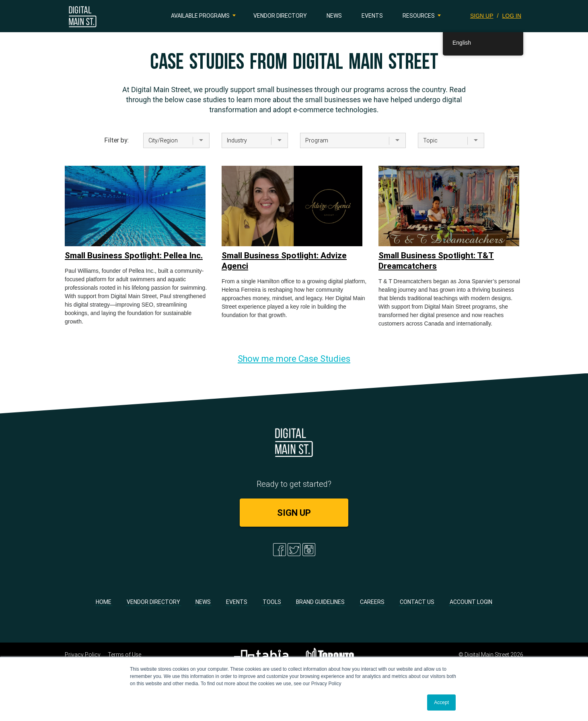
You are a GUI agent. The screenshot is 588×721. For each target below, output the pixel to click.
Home (104, 602)
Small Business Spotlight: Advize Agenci (284, 261)
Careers (372, 602)
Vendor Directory (280, 16)
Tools (272, 602)
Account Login (471, 602)
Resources (419, 16)
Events (372, 16)
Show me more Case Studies (294, 359)
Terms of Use (124, 655)
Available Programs (200, 16)
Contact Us (417, 602)
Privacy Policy (83, 655)
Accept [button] (441, 702)
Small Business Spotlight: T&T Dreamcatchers (436, 261)
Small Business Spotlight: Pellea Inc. (134, 255)
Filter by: (116, 140)
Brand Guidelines (320, 602)
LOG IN (512, 16)
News (334, 16)
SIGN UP (482, 16)
